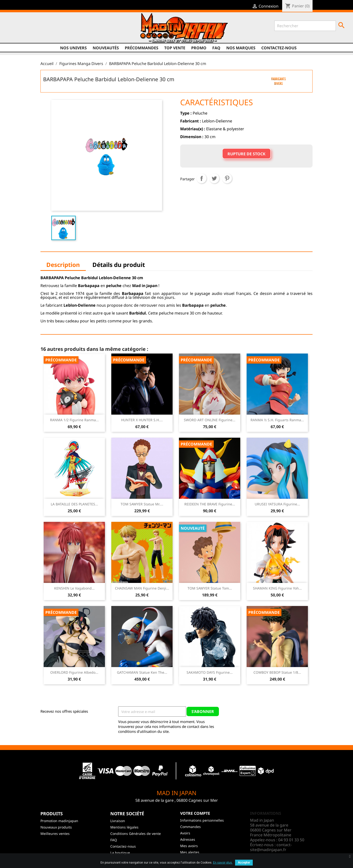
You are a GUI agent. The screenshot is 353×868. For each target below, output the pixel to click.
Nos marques (241, 48)
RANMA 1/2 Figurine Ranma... (74, 420)
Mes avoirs (189, 846)
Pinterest (227, 178)
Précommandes (142, 48)
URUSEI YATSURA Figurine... (277, 504)
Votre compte (195, 813)
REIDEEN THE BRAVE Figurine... (210, 504)
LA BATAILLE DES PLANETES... (74, 504)
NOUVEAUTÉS (106, 48)
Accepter (244, 863)
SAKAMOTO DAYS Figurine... (210, 672)
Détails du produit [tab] (119, 265)
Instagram (49, 30)
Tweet (214, 178)
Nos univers (73, 48)
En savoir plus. (223, 863)
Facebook (21, 30)
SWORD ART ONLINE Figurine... (210, 420)
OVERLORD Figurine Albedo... (74, 672)
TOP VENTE (175, 48)
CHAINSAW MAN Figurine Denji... (142, 588)
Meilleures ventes (55, 834)
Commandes (190, 827)
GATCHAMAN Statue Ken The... (142, 672)
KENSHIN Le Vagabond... (74, 588)
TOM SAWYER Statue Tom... (210, 588)
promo (199, 48)
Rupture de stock (246, 154)
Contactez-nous (279, 48)
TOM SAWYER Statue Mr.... (142, 504)
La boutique (120, 853)
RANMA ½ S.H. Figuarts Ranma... (277, 420)
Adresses (188, 839)
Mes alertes (190, 852)
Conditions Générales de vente (136, 834)
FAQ (216, 48)
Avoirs (185, 833)
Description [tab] (63, 265)
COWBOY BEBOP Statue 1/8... (277, 672)
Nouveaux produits (56, 827)
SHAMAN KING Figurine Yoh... (277, 588)
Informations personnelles (202, 820)
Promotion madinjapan (59, 821)
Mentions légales (124, 827)
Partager (202, 178)
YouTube (39, 30)
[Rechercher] (305, 26)
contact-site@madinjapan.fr (271, 847)
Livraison (118, 821)
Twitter (30, 30)
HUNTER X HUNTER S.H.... (142, 420)
